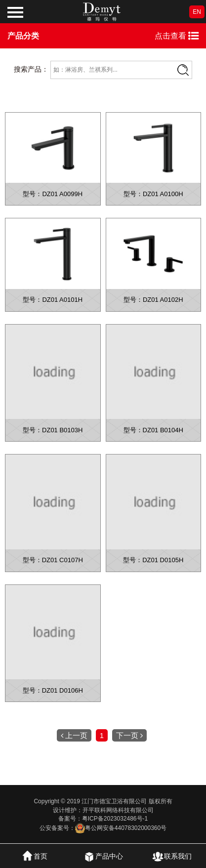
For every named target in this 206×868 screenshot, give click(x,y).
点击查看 (177, 36)
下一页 (129, 735)
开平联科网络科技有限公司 (118, 810)
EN (197, 12)
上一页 (74, 735)
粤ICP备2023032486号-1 (115, 819)
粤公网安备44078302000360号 (121, 828)
